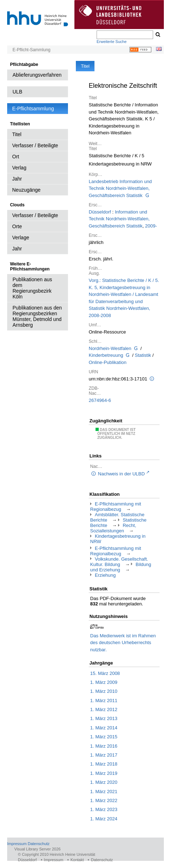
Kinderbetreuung (106, 355)
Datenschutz (38, 844)
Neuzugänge (26, 190)
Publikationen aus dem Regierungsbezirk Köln (32, 288)
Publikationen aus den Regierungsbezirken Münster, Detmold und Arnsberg (37, 316)
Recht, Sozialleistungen (113, 528)
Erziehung (105, 575)
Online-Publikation (108, 362)
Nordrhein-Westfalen (110, 348)
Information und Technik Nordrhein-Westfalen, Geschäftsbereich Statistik (119, 219)
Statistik (143, 355)
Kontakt (77, 860)
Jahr (17, 179)
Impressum (17, 844)
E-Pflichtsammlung (33, 109)
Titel (17, 134)
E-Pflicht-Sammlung (31, 50)
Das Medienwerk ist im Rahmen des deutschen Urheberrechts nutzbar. (123, 643)
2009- (151, 226)
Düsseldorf (100, 212)
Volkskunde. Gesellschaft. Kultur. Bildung (119, 562)
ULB (17, 92)
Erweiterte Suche (112, 42)
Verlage (21, 238)
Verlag (19, 168)
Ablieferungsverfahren (37, 75)
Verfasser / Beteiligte (35, 145)
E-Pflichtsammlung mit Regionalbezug (116, 507)
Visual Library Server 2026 (37, 849)
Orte (17, 226)
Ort (16, 157)
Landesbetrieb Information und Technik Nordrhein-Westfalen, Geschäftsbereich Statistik (120, 188)
